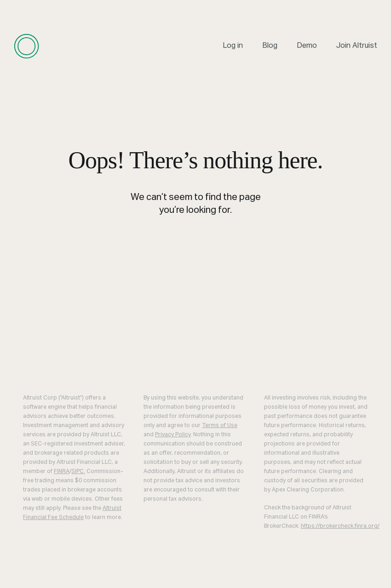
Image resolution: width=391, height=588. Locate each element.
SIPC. (78, 472)
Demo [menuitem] (307, 46)
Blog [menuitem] (270, 46)
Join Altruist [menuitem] (357, 46)
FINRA (62, 472)
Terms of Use (220, 426)
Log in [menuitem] (233, 46)
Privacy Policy (173, 435)
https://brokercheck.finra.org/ (340, 526)
